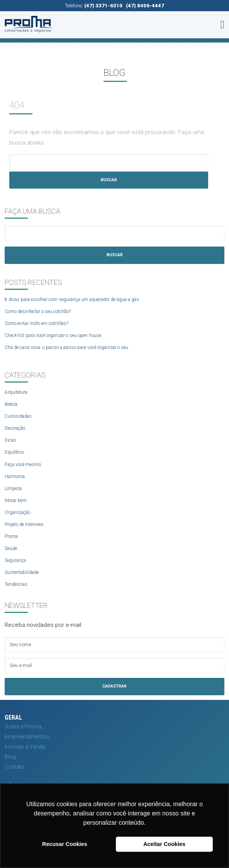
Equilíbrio (14, 452)
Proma (11, 536)
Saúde (11, 548)
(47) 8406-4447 (145, 6)
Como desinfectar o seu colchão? (38, 311)
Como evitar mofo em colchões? (36, 323)
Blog (10, 757)
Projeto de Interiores (24, 524)
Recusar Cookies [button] (65, 844)
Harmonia (15, 477)
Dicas (10, 440)
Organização (17, 512)
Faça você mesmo (23, 465)
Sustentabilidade (22, 572)
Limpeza (13, 488)
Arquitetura (16, 392)
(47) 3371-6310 (103, 6)
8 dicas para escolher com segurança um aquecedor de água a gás (72, 300)
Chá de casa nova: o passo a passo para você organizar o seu (66, 347)
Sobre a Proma (23, 727)
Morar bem (16, 500)
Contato (14, 767)
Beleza (11, 404)
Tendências (16, 584)
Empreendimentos (27, 737)
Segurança (15, 560)
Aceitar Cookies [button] (164, 844)
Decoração (15, 428)
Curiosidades (18, 416)
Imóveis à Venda (25, 747)
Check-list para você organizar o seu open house (53, 335)
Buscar (109, 180)
